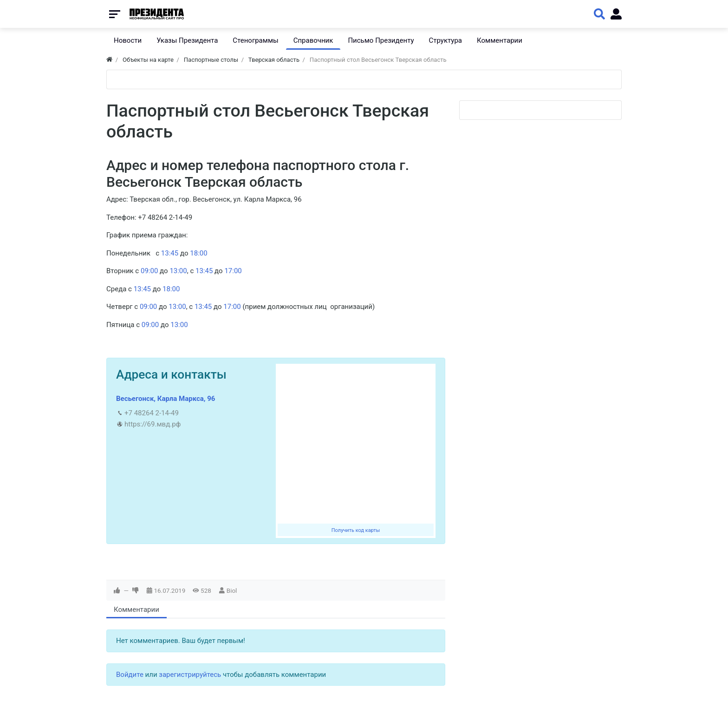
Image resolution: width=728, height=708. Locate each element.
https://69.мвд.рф (153, 424)
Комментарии (136, 610)
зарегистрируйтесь (190, 675)
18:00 (198, 253)
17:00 (233, 271)
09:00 (149, 271)
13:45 (170, 253)
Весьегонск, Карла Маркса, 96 (166, 399)
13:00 (178, 271)
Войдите (130, 675)
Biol (232, 590)
